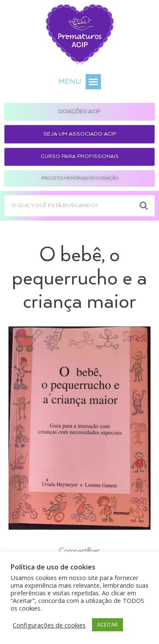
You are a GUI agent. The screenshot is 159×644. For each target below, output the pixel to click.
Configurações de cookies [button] (49, 625)
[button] (93, 82)
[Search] (144, 206)
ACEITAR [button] (107, 625)
